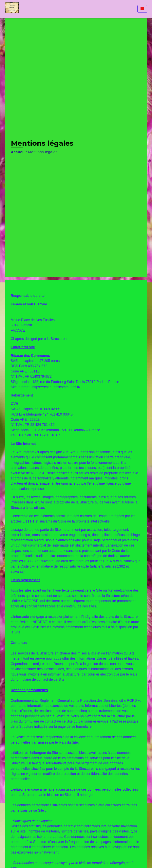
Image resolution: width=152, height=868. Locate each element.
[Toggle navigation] (142, 9)
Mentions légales (43, 152)
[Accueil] (20, 9)
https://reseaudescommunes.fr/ (56, 387)
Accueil (18, 152)
